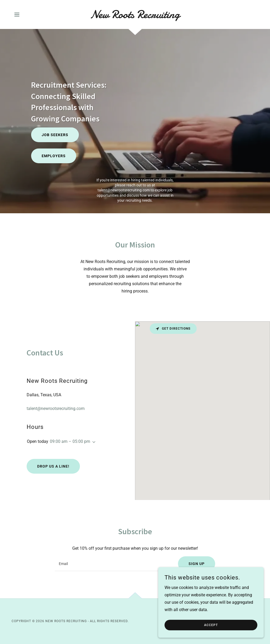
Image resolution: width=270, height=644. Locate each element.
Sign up (197, 564)
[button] (17, 14)
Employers (54, 156)
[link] (135, 16)
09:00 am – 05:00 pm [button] (70, 441)
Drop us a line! (53, 466)
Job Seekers (55, 135)
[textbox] (113, 564)
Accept (211, 625)
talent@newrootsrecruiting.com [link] (124, 190)
